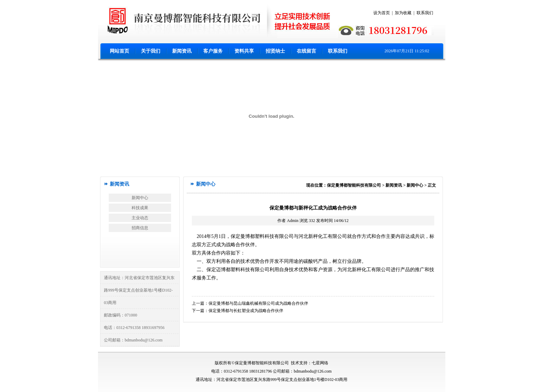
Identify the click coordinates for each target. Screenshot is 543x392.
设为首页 (382, 13)
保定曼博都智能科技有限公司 (354, 185)
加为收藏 (403, 13)
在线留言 (306, 51)
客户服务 (213, 51)
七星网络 (320, 363)
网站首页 (119, 51)
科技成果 (140, 208)
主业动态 (140, 218)
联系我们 (425, 13)
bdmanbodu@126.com (144, 340)
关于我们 (151, 51)
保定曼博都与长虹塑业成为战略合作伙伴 (246, 311)
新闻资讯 (182, 51)
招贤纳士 (275, 51)
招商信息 (140, 228)
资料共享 (244, 51)
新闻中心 (140, 198)
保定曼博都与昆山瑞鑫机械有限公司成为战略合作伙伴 (258, 303)
